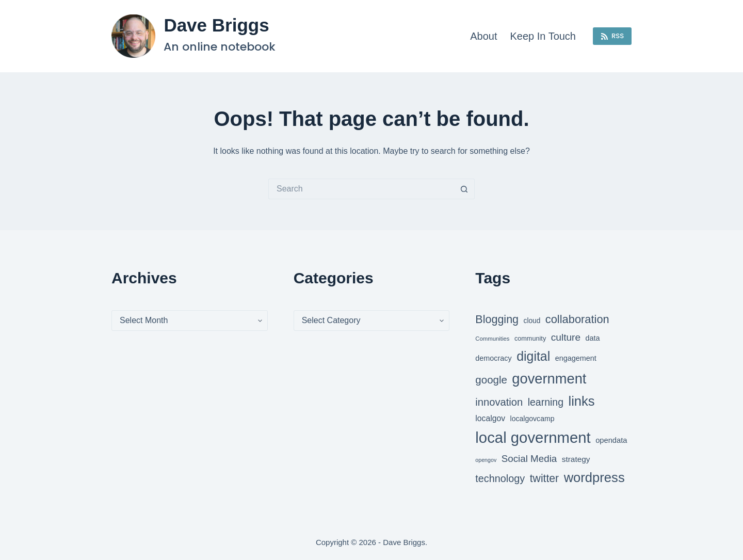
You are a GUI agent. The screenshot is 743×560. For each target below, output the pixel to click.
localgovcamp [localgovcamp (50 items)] (532, 419)
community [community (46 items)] (530, 339)
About (483, 36)
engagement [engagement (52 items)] (576, 358)
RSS (612, 36)
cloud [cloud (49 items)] (532, 321)
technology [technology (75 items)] (500, 478)
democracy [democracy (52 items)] (493, 358)
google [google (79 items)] (491, 380)
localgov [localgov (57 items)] (490, 418)
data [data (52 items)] (593, 338)
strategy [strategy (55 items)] (576, 459)
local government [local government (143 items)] (533, 437)
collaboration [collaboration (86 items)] (577, 319)
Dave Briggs (216, 25)
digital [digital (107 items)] (533, 356)
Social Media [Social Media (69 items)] (529, 459)
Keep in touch (543, 36)
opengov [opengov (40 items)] (486, 460)
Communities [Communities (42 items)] (492, 339)
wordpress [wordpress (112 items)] (594, 477)
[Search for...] (361, 189)
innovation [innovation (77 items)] (499, 402)
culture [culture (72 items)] (566, 337)
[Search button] (464, 189)
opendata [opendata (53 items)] (611, 440)
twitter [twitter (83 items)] (544, 478)
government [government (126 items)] (549, 379)
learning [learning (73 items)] (546, 402)
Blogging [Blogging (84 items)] (497, 319)
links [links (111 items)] (581, 401)
